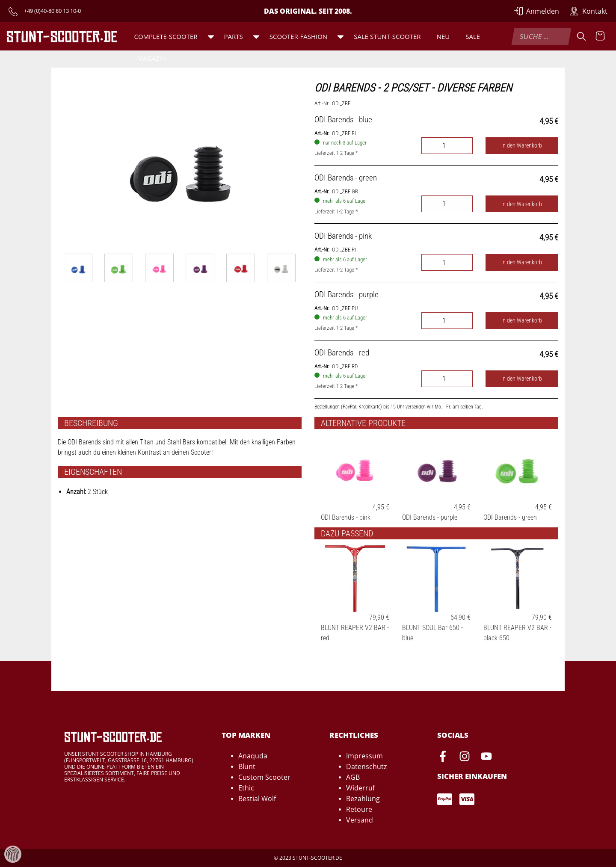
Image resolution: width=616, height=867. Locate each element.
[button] (211, 36)
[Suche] (581, 36)
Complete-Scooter (166, 36)
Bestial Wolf (257, 799)
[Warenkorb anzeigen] (600, 36)
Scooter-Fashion (298, 36)
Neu (443, 36)
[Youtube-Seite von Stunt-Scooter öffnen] (486, 758)
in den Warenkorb (522, 146)
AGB (353, 777)
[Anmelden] (537, 11)
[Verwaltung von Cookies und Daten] (13, 854)
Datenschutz (367, 766)
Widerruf (360, 788)
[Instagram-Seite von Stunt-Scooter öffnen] (465, 758)
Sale (473, 36)
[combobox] (541, 36)
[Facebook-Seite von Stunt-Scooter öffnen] (443, 758)
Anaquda (253, 756)
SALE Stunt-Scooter (387, 36)
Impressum (364, 756)
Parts (234, 36)
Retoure (359, 809)
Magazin (151, 58)
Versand (360, 820)
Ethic (246, 788)
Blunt (247, 766)
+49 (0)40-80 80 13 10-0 (52, 11)
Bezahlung (363, 799)
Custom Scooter (264, 777)
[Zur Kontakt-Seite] (589, 11)
